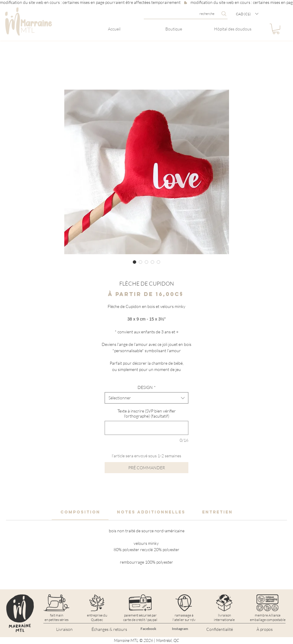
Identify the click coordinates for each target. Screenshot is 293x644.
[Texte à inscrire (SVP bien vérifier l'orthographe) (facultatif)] (146, 428)
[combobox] (146, 398)
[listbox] (247, 14)
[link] (80, 512)
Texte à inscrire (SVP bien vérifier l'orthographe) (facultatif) (147, 413)
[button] (247, 14)
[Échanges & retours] (109, 629)
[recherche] (186, 14)
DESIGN (147, 387)
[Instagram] (180, 629)
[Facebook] (148, 629)
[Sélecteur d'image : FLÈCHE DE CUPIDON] (135, 262)
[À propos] (265, 629)
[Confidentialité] (219, 629)
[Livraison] (64, 629)
